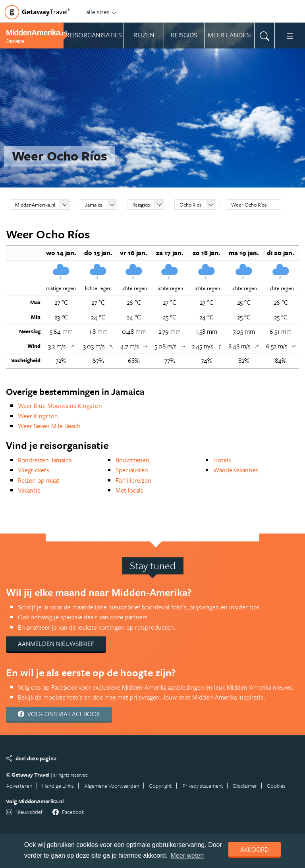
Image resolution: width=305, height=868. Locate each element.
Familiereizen (133, 480)
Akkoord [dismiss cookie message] (255, 849)
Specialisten (132, 470)
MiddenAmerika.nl (35, 205)
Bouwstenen (132, 460)
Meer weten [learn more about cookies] (187, 855)
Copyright (160, 786)
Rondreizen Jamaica (45, 460)
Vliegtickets (34, 470)
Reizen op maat (39, 480)
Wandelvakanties (236, 470)
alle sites (101, 12)
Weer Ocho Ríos (249, 205)
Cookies (276, 786)
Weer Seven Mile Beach (49, 426)
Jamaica (94, 205)
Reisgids (141, 205)
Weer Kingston (38, 416)
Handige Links (58, 786)
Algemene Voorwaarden (112, 786)
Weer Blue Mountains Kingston (60, 406)
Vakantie (29, 490)
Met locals (129, 490)
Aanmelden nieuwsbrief (56, 644)
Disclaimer (245, 786)
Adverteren (19, 786)
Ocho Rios (190, 205)
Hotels (222, 460)
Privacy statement (203, 786)
